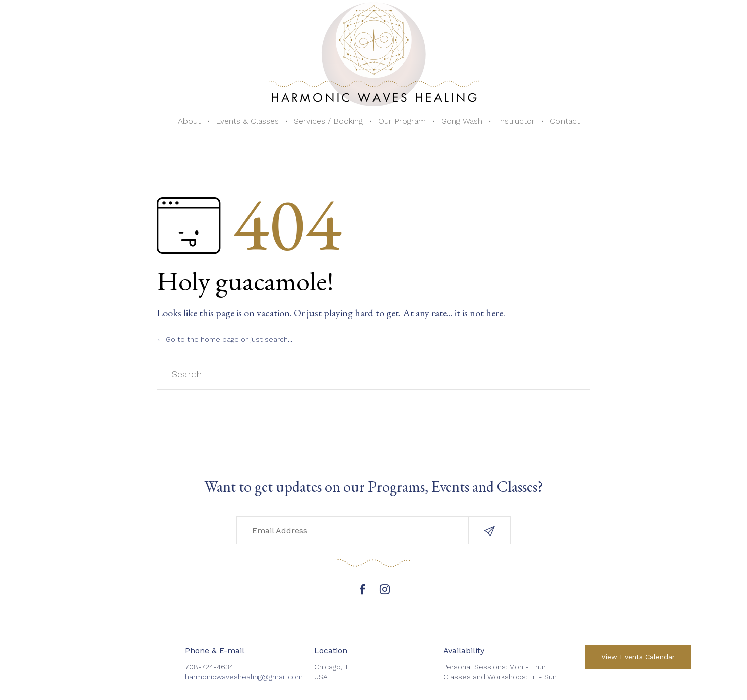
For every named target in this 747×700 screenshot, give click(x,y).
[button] (490, 530)
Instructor (516, 121)
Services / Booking (328, 121)
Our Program (402, 121)
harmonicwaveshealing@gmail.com (244, 677)
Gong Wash (462, 121)
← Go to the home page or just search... (225, 339)
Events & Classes (247, 121)
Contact (565, 121)
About (189, 121)
